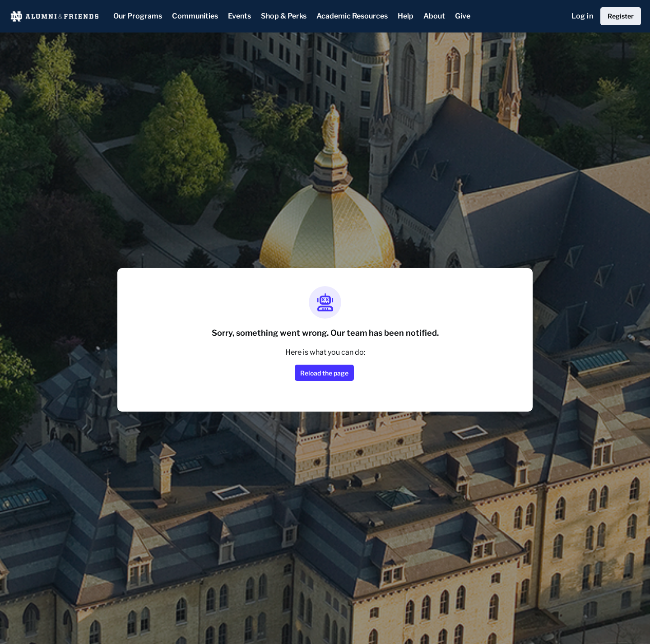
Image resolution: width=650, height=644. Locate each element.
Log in (582, 16)
